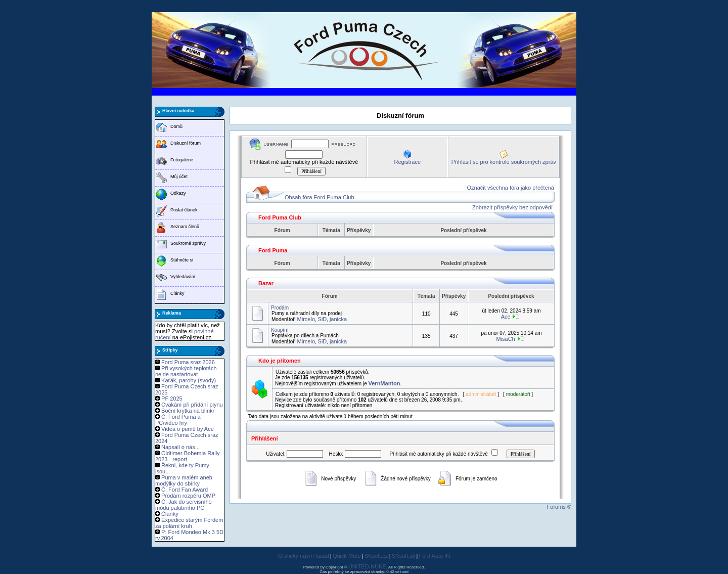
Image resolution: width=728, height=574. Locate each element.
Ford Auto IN (435, 556)
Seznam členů (185, 227)
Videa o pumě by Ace (188, 429)
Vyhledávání (183, 277)
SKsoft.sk (403, 556)
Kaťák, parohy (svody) (189, 380)
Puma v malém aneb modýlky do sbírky (184, 480)
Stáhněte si (182, 260)
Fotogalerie (182, 160)
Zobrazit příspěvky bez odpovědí (512, 207)
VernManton (384, 383)
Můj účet (179, 176)
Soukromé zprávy (188, 243)
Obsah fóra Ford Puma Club (320, 197)
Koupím (280, 330)
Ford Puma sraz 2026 (188, 362)
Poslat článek (184, 210)
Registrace (407, 162)
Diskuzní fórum (186, 143)
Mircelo (306, 319)
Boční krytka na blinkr (188, 411)
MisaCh (505, 339)
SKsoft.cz (376, 556)
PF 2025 (172, 399)
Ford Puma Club (280, 217)
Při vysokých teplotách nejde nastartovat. (186, 371)
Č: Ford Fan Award (185, 490)
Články (177, 293)
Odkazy (178, 193)
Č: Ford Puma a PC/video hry (178, 420)
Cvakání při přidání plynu (192, 405)
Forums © (559, 507)
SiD (323, 319)
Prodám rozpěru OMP (188, 496)
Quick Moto (347, 556)
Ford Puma (273, 250)
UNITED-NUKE (367, 566)
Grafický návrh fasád (304, 556)
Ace (506, 317)
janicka (338, 319)
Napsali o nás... (180, 447)
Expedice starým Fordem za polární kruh (189, 523)
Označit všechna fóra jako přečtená (511, 188)
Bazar (266, 283)
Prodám (280, 308)
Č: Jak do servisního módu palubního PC (184, 505)
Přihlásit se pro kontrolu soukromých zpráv (504, 162)
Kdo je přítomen (280, 361)
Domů (176, 126)
